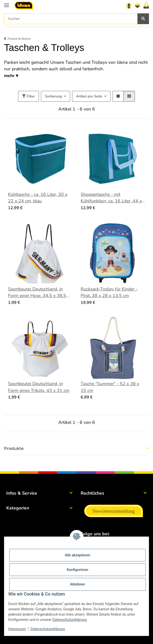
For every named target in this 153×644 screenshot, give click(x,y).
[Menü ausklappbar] (7, 3)
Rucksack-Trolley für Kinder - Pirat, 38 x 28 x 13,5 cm (109, 292)
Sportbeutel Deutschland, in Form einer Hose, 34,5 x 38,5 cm (37, 292)
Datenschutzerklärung (70, 620)
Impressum (17, 629)
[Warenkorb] (146, 6)
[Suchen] (71, 19)
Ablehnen (78, 584)
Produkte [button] (14, 449)
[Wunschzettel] (137, 6)
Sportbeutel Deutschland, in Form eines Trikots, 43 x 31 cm (39, 387)
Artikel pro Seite (89, 96)
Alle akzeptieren (78, 555)
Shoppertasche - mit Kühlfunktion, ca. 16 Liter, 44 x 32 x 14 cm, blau (111, 198)
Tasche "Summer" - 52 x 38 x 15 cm (110, 387)
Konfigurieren (78, 570)
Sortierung (53, 96)
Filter (29, 96)
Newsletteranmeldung (114, 511)
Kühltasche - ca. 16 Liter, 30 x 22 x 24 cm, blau (38, 198)
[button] (129, 6)
